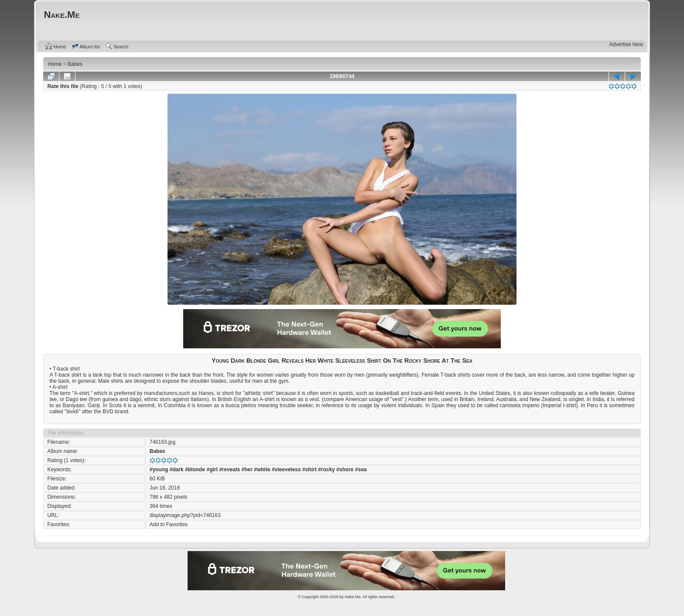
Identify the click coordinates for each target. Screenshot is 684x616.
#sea (361, 470)
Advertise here (626, 44)
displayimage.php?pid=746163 (185, 515)
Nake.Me (352, 597)
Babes (157, 451)
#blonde (195, 470)
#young (159, 470)
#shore (345, 470)
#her (247, 470)
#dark (177, 470)
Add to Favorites (169, 524)
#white (262, 470)
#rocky (327, 470)
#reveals (229, 470)
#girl (212, 470)
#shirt (310, 470)
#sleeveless (286, 470)
